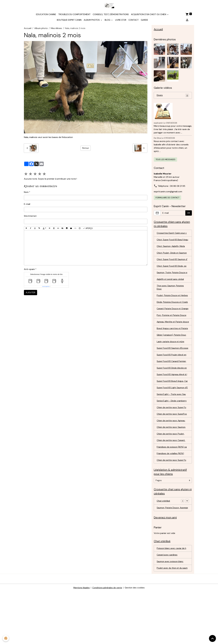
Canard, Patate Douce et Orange (169, 329)
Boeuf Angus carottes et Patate (169, 356)
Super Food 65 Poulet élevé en (172, 388)
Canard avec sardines (168, 603)
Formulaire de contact (167, 200)
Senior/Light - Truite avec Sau (172, 435)
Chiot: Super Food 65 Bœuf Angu (171, 244)
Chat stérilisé (163, 545)
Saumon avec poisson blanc (171, 610)
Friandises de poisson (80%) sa (172, 490)
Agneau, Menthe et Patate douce (170, 346)
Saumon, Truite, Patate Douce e (173, 283)
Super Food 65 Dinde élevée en (173, 402)
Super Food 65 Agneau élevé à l (173, 408)
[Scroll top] (212, 638)
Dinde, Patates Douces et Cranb (170, 319)
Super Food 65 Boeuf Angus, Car (171, 417)
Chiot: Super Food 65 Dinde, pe (173, 276)
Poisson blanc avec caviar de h (172, 597)
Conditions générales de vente (107, 640)
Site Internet (30, 218)
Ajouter (31, 294)
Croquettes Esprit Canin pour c (173, 236)
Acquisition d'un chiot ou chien (149, 16)
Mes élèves (56, 30)
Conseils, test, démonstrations (111, 16)
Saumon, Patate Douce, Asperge (169, 554)
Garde (144, 22)
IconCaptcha (46, 288)
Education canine (46, 16)
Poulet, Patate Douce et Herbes (169, 309)
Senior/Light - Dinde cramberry (173, 442)
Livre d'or (121, 22)
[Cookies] (6, 638)
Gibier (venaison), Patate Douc (172, 364)
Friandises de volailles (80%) (171, 497)
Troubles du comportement (74, 16)
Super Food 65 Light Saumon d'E (171, 427)
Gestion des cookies (136, 640)
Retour (86, 150)
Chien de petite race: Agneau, (172, 463)
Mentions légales (80, 640)
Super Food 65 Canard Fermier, (173, 395)
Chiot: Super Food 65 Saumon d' (172, 268)
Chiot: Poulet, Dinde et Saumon (172, 259)
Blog (108, 22)
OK (189, 215)
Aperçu (88, 230)
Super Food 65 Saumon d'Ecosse (169, 380)
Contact (134, 22)
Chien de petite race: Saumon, (172, 469)
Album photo (41, 30)
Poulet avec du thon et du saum (170, 619)
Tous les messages (165, 162)
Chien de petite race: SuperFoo (173, 456)
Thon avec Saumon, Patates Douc (171, 298)
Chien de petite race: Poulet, (171, 476)
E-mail (27, 206)
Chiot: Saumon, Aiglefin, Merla (171, 253)
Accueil (28, 30)
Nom (26, 194)
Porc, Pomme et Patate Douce (172, 337)
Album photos (92, 22)
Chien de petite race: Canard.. (172, 483)
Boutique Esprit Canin (69, 22)
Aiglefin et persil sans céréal (171, 290)
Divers (173, 98)
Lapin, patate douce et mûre (171, 371)
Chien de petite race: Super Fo (172, 449)
